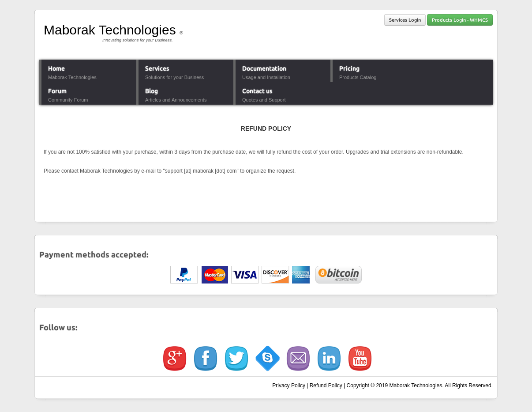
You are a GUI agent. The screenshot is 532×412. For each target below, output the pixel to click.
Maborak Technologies (110, 30)
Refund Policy (326, 386)
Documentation (264, 68)
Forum (57, 91)
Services (157, 68)
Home (56, 68)
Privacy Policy (289, 386)
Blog (152, 91)
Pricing (349, 68)
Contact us (257, 91)
